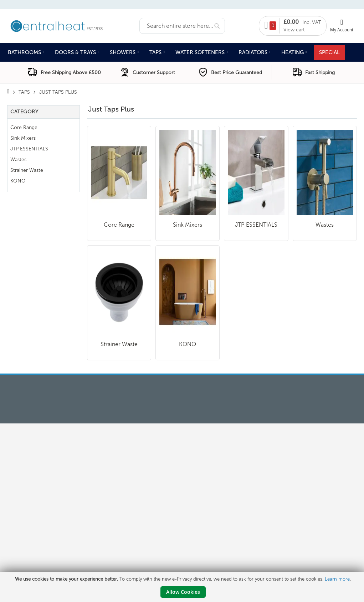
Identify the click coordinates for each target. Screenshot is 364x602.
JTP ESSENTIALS (256, 225)
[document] (183, 587)
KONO (188, 344)
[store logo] (73, 25)
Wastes (325, 225)
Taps (24, 92)
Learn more (337, 579)
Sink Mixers (188, 225)
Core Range (119, 225)
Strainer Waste (119, 344)
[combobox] (182, 26)
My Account (342, 30)
